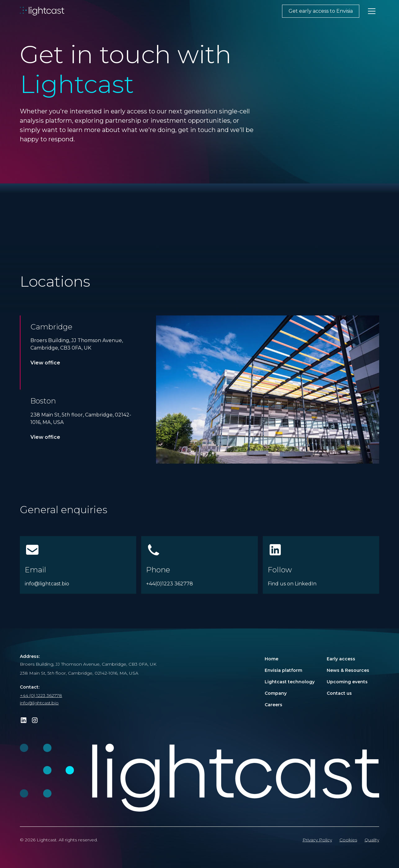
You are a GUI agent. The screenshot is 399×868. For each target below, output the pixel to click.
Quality (372, 840)
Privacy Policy (317, 840)
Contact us (339, 693)
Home (271, 659)
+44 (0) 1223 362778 (41, 695)
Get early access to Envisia (321, 11)
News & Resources (348, 670)
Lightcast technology (290, 682)
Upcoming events (347, 682)
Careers (273, 705)
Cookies (348, 840)
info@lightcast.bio (39, 703)
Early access (341, 659)
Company (276, 693)
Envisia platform (283, 670)
